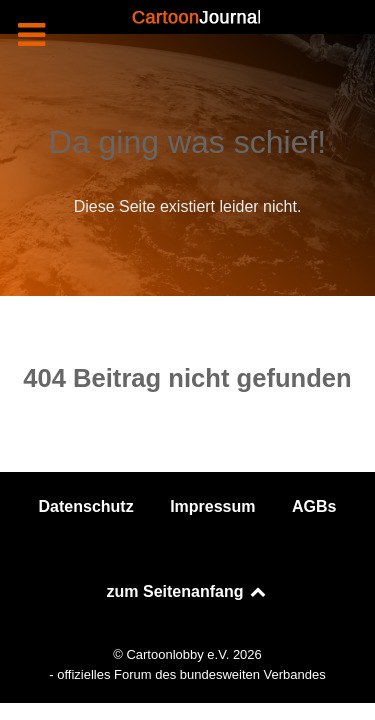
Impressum (212, 506)
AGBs (314, 506)
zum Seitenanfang (188, 591)
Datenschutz (86, 506)
